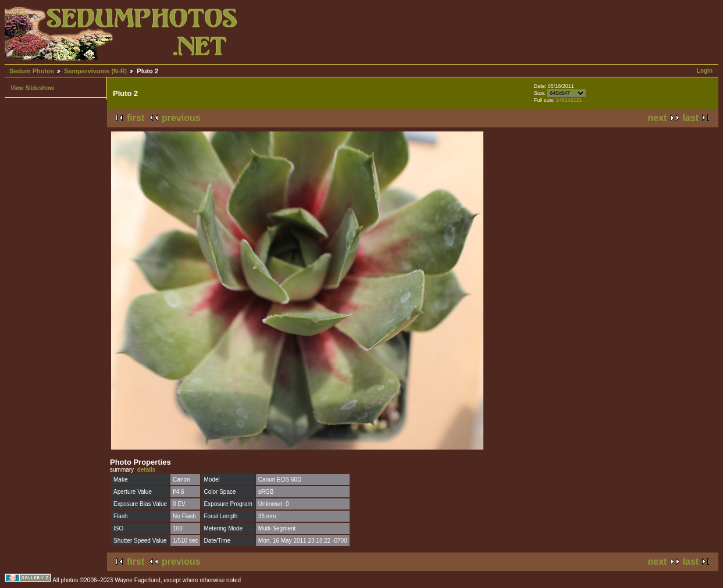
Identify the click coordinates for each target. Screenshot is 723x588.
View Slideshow (32, 88)
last (690, 118)
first (136, 118)
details (147, 470)
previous (181, 118)
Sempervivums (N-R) (95, 71)
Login (705, 71)
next (658, 118)
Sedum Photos (32, 71)
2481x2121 (569, 100)
